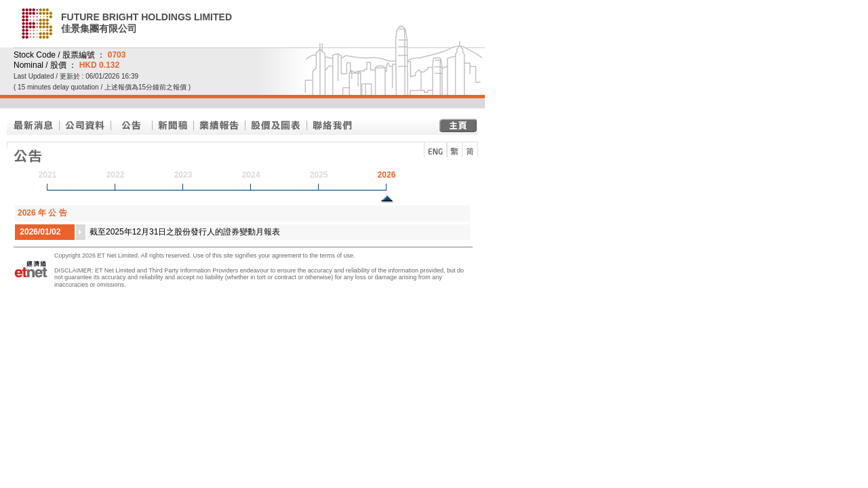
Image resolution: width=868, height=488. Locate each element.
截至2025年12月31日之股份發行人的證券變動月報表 (185, 232)
